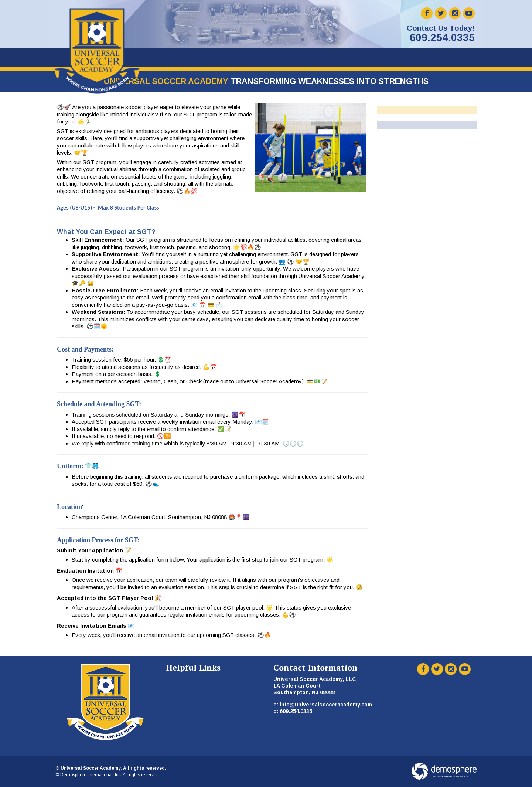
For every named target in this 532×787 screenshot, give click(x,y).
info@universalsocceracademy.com (326, 705)
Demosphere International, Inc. (91, 775)
